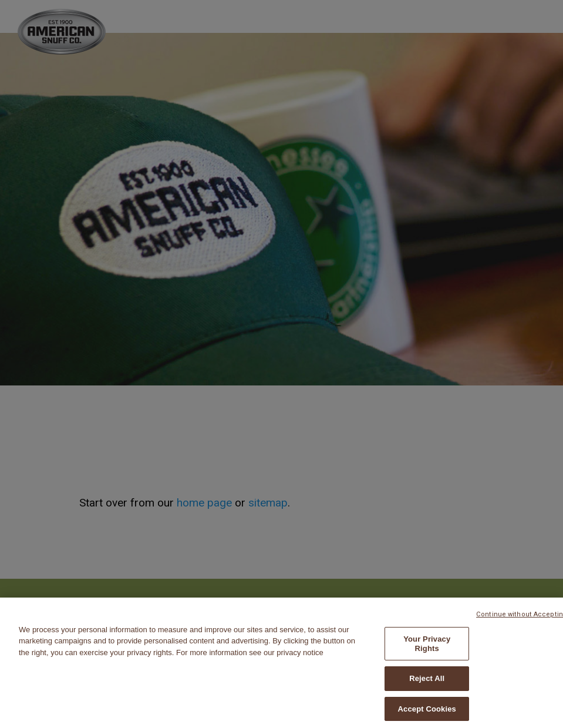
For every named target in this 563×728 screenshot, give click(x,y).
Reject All (427, 682)
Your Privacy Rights (427, 647)
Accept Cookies (427, 712)
